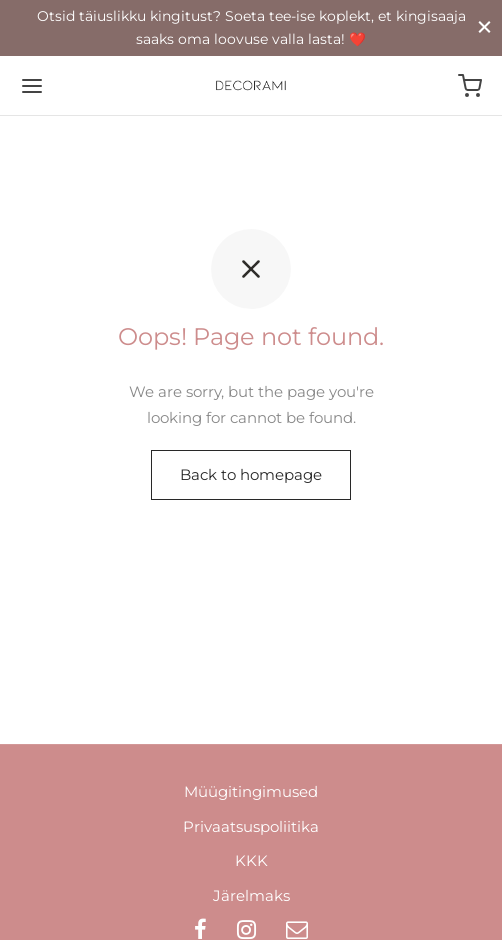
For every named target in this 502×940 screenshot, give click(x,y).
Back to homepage (251, 474)
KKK (251, 860)
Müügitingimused (251, 791)
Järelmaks (251, 895)
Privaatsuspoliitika (251, 826)
